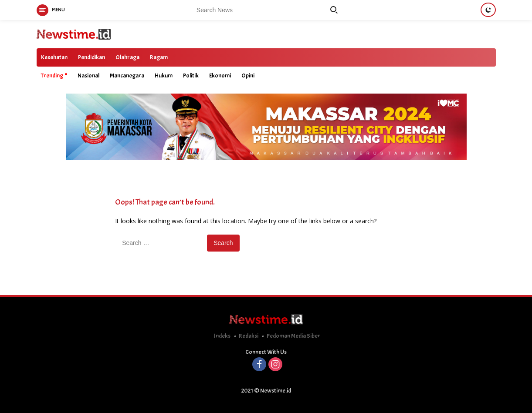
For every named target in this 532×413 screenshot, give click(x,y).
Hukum (164, 76)
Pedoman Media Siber (293, 336)
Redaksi (249, 336)
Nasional (88, 76)
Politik (191, 76)
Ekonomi (220, 76)
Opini (248, 76)
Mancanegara (127, 76)
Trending (52, 76)
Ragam (159, 57)
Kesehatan (54, 57)
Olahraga (127, 57)
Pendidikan (91, 57)
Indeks (222, 336)
